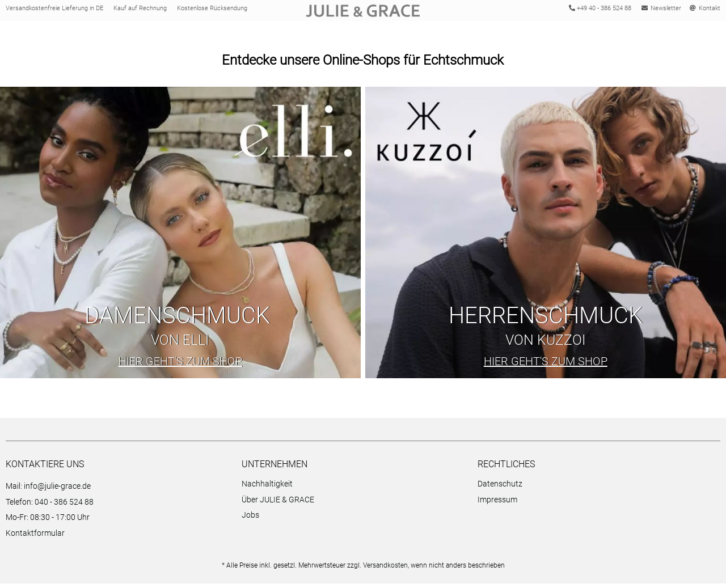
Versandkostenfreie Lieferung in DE (54, 10)
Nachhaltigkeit (267, 488)
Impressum (497, 504)
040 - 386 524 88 (64, 506)
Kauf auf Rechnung (140, 10)
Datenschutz (500, 488)
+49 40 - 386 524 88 (599, 10)
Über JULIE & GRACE (278, 504)
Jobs (250, 519)
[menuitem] (357, 489)
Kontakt (705, 10)
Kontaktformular (35, 538)
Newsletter (661, 10)
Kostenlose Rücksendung (212, 10)
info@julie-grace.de (57, 490)
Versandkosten (385, 570)
